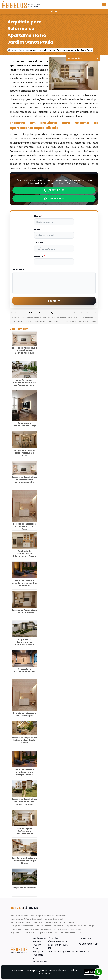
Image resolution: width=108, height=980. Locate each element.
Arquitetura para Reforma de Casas (27, 922)
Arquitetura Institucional (48, 933)
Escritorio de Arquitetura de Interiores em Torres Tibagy (24, 555)
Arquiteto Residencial (24, 888)
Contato (39, 955)
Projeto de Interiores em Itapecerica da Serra (24, 526)
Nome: (38, 216)
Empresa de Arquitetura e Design (80, 926)
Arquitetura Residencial (71, 933)
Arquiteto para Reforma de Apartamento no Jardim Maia (24, 832)
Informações (40, 962)
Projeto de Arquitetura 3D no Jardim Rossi (24, 611)
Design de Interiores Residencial (49, 926)
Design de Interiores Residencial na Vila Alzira (24, 453)
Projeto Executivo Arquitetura (23, 933)
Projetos (39, 952)
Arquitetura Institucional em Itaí (24, 670)
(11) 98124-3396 (54, 190)
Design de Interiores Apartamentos (60, 922)
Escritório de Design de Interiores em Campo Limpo (24, 861)
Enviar (54, 301)
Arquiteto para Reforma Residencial (27, 919)
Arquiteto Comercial (20, 916)
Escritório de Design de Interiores (67, 929)
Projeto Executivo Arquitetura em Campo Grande (24, 772)
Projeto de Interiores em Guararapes (24, 714)
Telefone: (40, 243)
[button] (104, 5)
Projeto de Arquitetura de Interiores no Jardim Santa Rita (24, 480)
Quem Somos (37, 947)
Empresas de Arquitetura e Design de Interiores (31, 929)
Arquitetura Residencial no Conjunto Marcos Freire (24, 643)
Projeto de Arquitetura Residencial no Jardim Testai (24, 740)
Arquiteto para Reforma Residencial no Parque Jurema (24, 382)
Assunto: (40, 256)
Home (38, 941)
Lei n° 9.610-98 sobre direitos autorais (81, 321)
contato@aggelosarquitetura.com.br (69, 952)
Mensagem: (19, 269)
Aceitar (90, 972)
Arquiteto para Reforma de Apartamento (49, 916)
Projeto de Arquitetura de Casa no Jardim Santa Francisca (24, 802)
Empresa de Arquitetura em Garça (24, 424)
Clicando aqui (54, 199)
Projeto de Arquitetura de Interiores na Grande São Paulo (24, 350)
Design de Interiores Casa (22, 926)
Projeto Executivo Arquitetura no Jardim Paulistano (24, 583)
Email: (38, 229)
